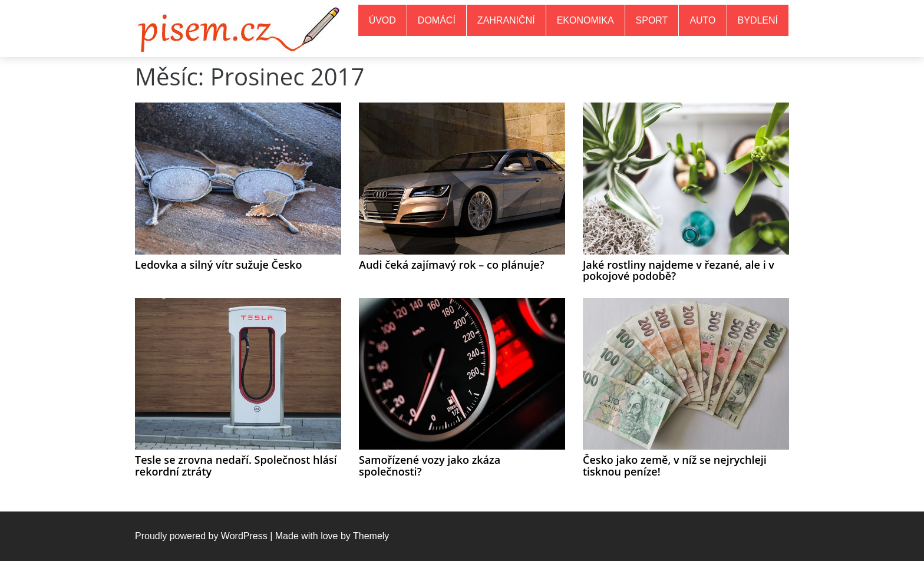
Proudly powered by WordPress (201, 536)
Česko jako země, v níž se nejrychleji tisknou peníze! (675, 466)
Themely (371, 536)
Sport (652, 20)
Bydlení (758, 20)
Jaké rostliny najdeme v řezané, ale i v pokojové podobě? (679, 270)
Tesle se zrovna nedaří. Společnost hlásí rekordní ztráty (236, 466)
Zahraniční (506, 20)
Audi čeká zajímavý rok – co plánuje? (452, 265)
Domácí (437, 20)
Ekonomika (585, 20)
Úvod (382, 20)
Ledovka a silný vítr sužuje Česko (218, 265)
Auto (702, 20)
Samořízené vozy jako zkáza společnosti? (430, 466)
